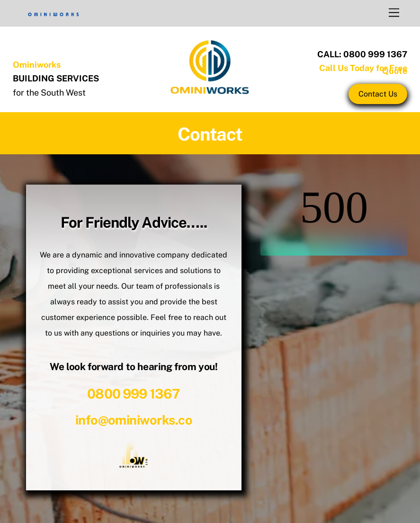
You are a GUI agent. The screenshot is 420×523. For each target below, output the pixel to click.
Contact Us (378, 94)
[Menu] (394, 13)
